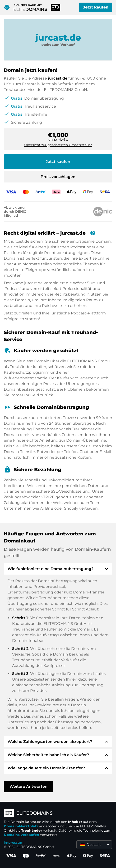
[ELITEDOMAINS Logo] (58, 813)
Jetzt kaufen (96, 7)
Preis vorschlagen (58, 177)
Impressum (14, 843)
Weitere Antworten (28, 786)
